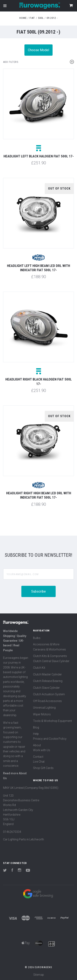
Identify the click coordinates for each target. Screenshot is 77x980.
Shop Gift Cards (43, 768)
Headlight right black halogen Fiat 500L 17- (38, 381)
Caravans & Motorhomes (49, 649)
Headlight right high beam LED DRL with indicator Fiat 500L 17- (39, 495)
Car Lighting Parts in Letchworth (24, 839)
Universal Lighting (44, 708)
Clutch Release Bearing (48, 681)
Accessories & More (46, 644)
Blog (36, 727)
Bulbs (37, 638)
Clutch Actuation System (49, 694)
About (37, 745)
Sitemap (39, 975)
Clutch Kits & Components (50, 656)
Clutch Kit (39, 668)
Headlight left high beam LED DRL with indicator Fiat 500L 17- (38, 268)
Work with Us (42, 750)
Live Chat (39, 762)
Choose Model (38, 50)
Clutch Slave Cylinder (46, 688)
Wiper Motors (42, 714)
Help (36, 734)
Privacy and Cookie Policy (50, 739)
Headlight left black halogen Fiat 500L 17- (39, 156)
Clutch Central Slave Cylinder (51, 661)
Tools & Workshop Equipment (52, 721)
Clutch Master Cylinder (47, 674)
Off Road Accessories (47, 701)
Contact (38, 757)
